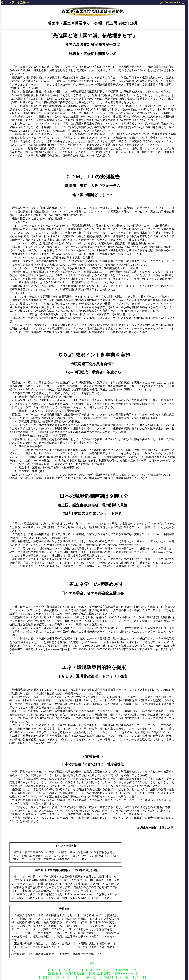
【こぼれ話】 (46, 977)
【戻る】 (93, 963)
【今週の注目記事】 (100, 974)
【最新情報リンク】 (127, 970)
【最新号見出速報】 (75, 974)
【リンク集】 (140, 977)
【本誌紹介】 (106, 977)
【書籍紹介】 (54, 974)
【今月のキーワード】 (71, 970)
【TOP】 (52, 970)
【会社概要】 (123, 977)
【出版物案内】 (88, 977)
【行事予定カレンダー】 (99, 970)
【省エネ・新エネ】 (66, 977)
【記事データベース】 (125, 974)
